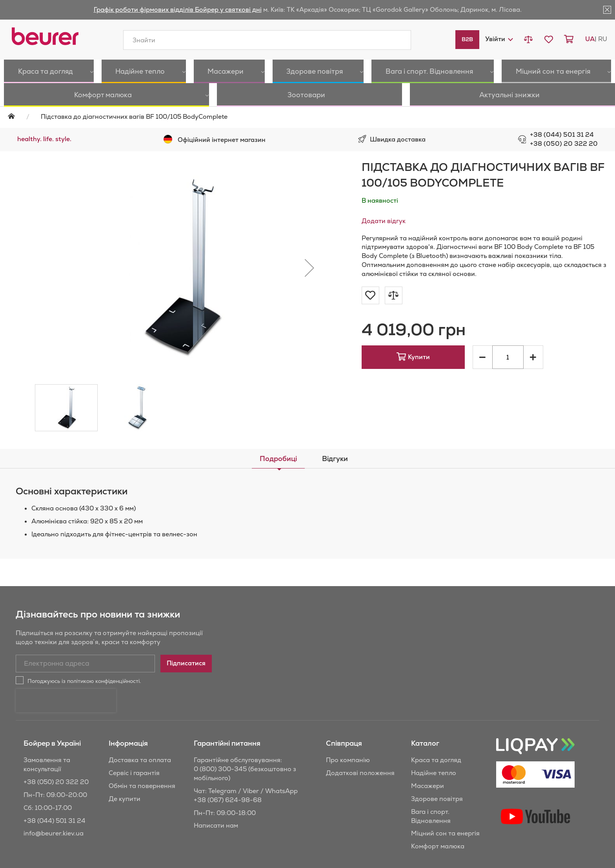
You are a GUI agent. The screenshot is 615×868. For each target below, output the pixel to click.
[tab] (278, 459)
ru (603, 39)
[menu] (307, 83)
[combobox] (267, 40)
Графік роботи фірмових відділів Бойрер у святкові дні (178, 10)
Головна (16, 116)
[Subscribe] (186, 664)
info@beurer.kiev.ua (54, 833)
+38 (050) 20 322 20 (564, 144)
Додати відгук (384, 221)
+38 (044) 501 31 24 (562, 135)
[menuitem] (38, 71)
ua (590, 39)
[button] (499, 39)
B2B (467, 39)
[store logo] (45, 36)
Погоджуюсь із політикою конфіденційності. (84, 681)
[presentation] (66, 701)
